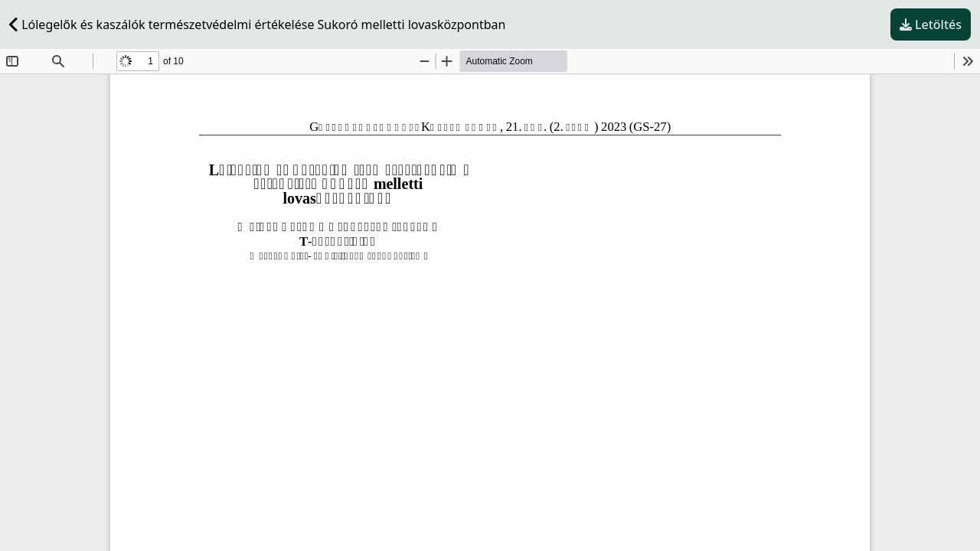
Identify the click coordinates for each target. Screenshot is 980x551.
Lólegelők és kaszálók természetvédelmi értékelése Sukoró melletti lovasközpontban (257, 24)
